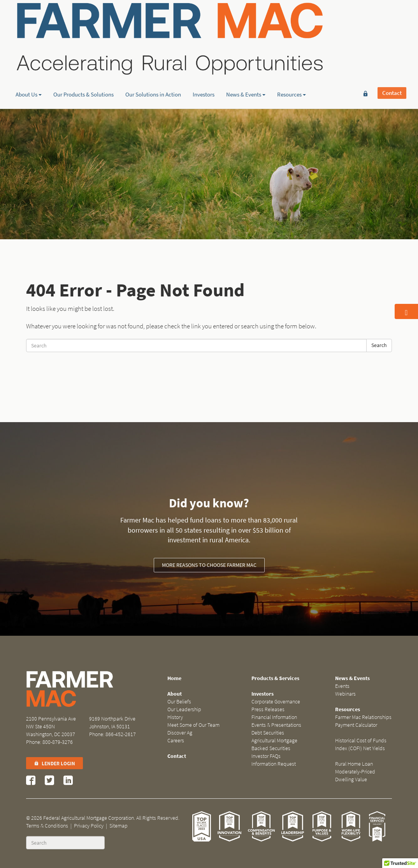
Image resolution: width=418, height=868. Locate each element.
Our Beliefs (179, 702)
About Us (29, 60)
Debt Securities (268, 733)
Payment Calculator (356, 725)
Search (379, 345)
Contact (392, 18)
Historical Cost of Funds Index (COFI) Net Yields (361, 744)
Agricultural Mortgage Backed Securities (274, 744)
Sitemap (119, 826)
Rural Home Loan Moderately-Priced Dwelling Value (355, 772)
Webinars (345, 694)
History (175, 717)
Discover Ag (180, 733)
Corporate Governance (276, 702)
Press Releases (268, 709)
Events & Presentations (276, 725)
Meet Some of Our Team (193, 725)
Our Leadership (184, 709)
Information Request (274, 764)
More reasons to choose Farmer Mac (209, 565)
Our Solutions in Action (153, 60)
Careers (176, 741)
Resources (292, 60)
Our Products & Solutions (83, 60)
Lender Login (54, 764)
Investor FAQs (266, 756)
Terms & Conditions (47, 826)
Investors (204, 60)
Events (342, 686)
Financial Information (274, 717)
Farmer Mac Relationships (363, 717)
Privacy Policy (89, 826)
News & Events (246, 60)
